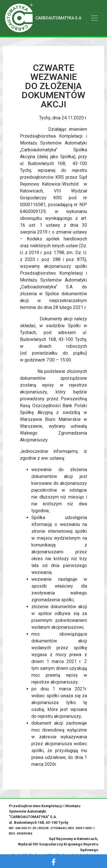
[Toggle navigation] (94, 18)
